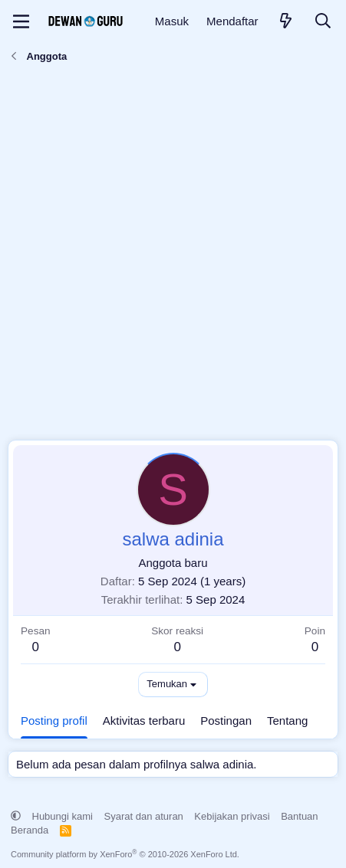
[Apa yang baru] (286, 22)
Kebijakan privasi (232, 816)
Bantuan (299, 816)
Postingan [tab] (226, 721)
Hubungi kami (63, 816)
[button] (16, 816)
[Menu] (21, 21)
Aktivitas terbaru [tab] (144, 721)
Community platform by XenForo (125, 854)
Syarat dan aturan (144, 816)
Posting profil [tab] (54, 721)
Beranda (30, 830)
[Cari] (323, 22)
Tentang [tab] (287, 721)
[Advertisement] (173, 255)
